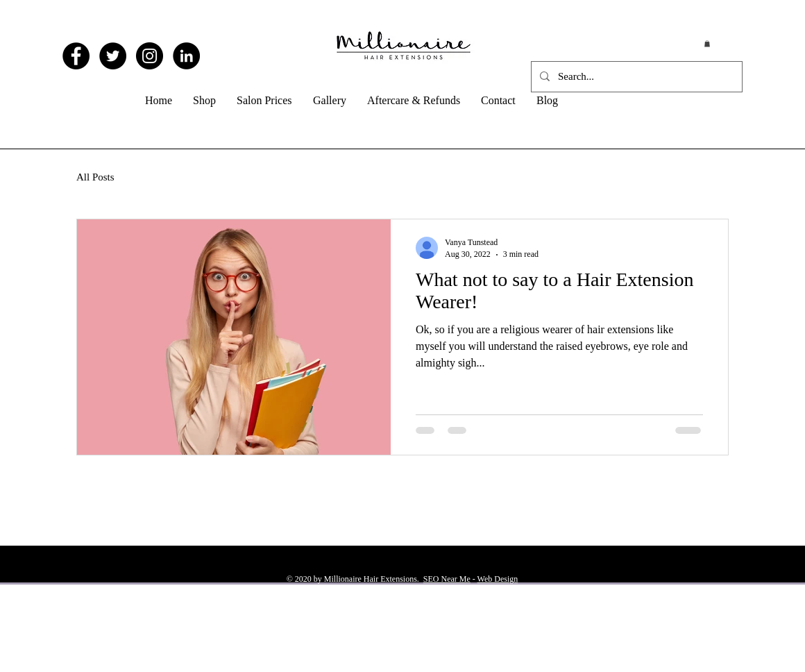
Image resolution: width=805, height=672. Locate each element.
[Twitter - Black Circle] (113, 56)
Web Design (498, 579)
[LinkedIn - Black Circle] (186, 56)
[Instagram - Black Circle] (150, 56)
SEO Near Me (447, 579)
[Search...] (635, 77)
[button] (707, 44)
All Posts (95, 177)
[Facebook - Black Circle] (76, 56)
